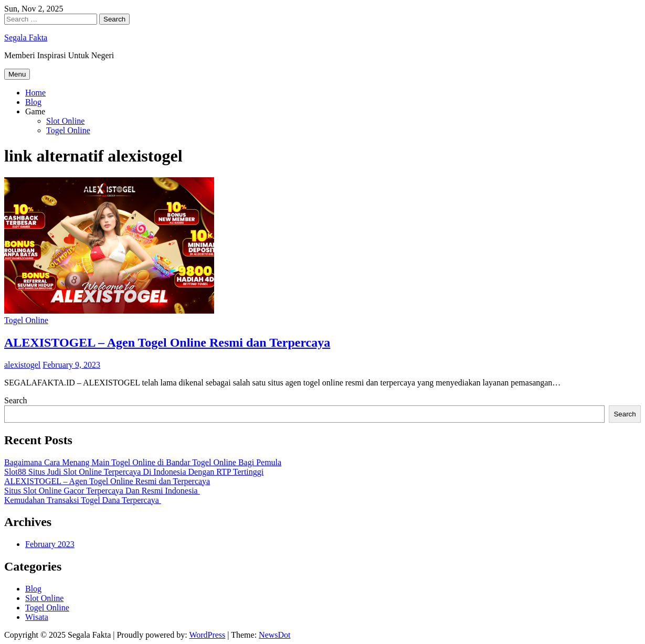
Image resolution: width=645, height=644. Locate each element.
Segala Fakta (26, 37)
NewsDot (274, 635)
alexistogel (22, 365)
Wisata (37, 617)
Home (35, 93)
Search (16, 400)
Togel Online (68, 130)
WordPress (207, 635)
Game (35, 111)
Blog (33, 102)
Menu (17, 74)
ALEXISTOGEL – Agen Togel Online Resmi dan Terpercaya (167, 342)
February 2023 (50, 544)
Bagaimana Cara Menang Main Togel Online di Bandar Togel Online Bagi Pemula (143, 462)
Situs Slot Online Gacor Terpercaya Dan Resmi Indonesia (102, 491)
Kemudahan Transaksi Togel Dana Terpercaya (83, 500)
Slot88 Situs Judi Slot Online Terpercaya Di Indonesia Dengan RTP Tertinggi (134, 472)
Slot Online (65, 121)
